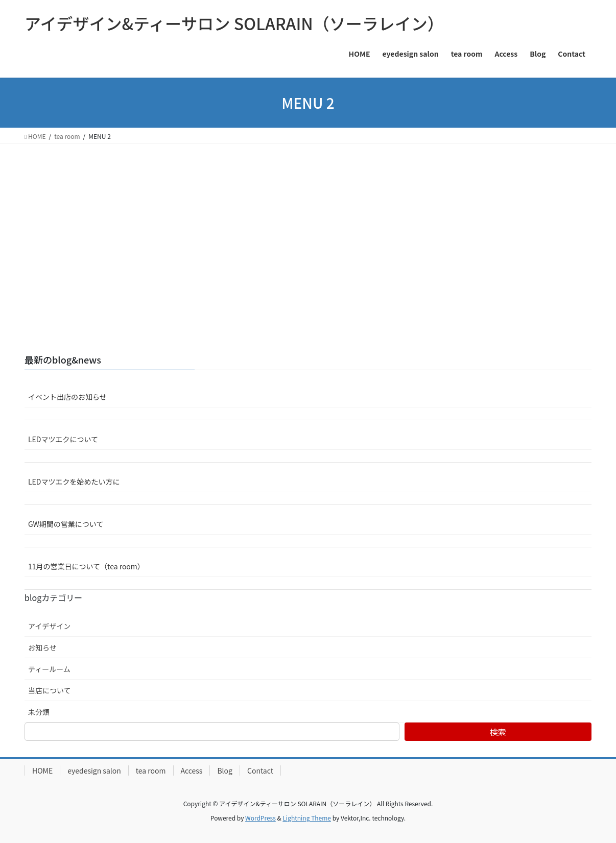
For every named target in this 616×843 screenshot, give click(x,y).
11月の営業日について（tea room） (86, 566)
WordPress (260, 818)
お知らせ (42, 647)
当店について (50, 690)
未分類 (39, 712)
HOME (42, 770)
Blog (225, 770)
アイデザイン (49, 626)
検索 (498, 732)
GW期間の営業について (66, 524)
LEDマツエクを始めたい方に (74, 481)
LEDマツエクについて (63, 439)
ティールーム (49, 669)
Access (192, 770)
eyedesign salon (94, 770)
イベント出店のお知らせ (67, 397)
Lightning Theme (307, 818)
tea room (151, 770)
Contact (260, 770)
